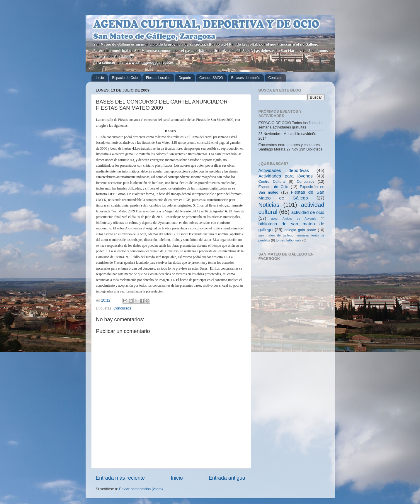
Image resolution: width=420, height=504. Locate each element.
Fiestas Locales (158, 78)
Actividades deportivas (284, 170)
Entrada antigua (227, 478)
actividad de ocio (308, 212)
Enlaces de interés (246, 78)
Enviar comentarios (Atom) (141, 489)
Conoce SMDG (211, 78)
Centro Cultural (272, 182)
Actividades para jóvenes (286, 176)
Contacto (275, 78)
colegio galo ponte (300, 230)
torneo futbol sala (289, 240)
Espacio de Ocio (125, 78)
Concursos (122, 308)
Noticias (269, 205)
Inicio (100, 78)
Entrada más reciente (120, 478)
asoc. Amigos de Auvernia (294, 219)
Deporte (185, 78)
